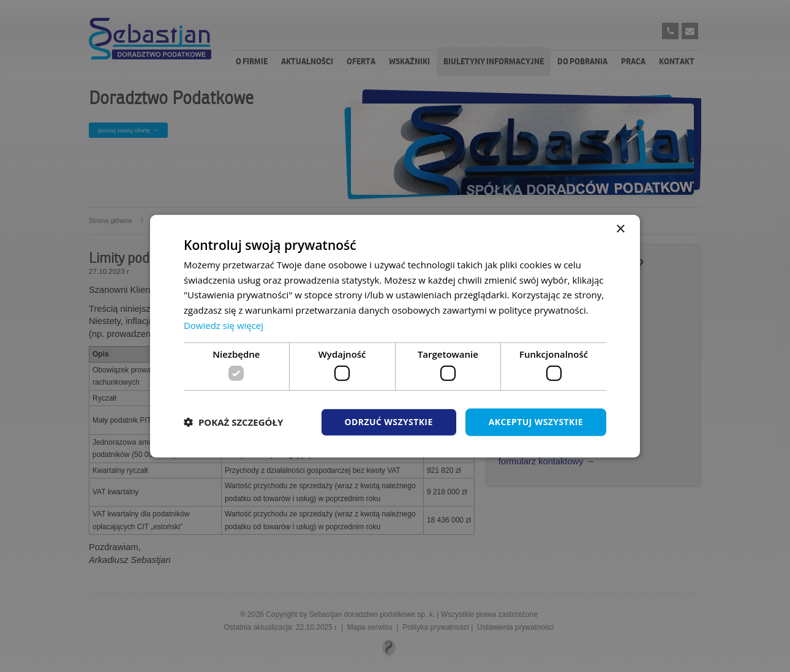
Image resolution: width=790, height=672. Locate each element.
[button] (233, 422)
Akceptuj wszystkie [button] (536, 422)
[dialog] (395, 336)
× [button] (620, 229)
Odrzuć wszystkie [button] (389, 422)
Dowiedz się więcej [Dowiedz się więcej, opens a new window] (224, 325)
